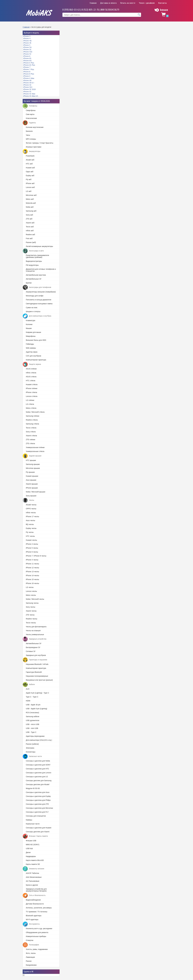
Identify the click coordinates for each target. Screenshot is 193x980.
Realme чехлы (32, 619)
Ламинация (30, 957)
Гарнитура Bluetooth (34, 672)
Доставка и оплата (108, 3)
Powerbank (30, 156)
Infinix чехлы (31, 513)
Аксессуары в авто (33, 251)
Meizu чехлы (31, 595)
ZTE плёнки (31, 440)
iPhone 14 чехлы (32, 575)
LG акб (29, 191)
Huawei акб (30, 168)
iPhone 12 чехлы (32, 568)
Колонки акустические (35, 127)
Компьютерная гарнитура (36, 360)
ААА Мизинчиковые (34, 877)
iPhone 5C (27, 54)
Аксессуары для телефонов (37, 287)
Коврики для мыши (33, 332)
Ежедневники (31, 965)
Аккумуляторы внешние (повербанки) (41, 292)
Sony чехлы (31, 607)
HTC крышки (31, 460)
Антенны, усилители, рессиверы (39, 908)
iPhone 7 (27, 67)
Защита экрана (32, 364)
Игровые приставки (34, 147)
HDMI (28, 701)
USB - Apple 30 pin (33, 705)
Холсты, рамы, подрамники (37, 949)
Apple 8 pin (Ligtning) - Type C (37, 693)
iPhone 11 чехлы (32, 564)
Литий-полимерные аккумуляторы (39, 246)
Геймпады (30, 344)
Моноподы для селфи (35, 296)
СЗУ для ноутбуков (33, 356)
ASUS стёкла (31, 377)
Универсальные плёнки (35, 447)
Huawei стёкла (32, 384)
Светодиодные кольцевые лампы (39, 304)
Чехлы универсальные (35, 634)
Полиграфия (31, 945)
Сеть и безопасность (34, 895)
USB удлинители (33, 720)
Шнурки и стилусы (33, 311)
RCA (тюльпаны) (32, 713)
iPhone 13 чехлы (32, 572)
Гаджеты (29, 123)
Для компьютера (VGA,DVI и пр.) (39, 740)
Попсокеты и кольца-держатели (39, 300)
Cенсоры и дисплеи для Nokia (38, 761)
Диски (28, 852)
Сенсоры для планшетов (36, 816)
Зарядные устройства (35, 639)
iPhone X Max (29, 78)
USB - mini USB (32, 728)
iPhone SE (27, 85)
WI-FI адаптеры (32, 920)
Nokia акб (30, 207)
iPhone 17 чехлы (32, 516)
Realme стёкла (32, 420)
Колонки (29, 324)
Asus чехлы (30, 520)
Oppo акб (30, 172)
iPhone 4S (27, 43)
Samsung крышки (33, 464)
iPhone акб (30, 183)
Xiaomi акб (30, 223)
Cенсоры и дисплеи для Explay (38, 796)
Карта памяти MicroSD (35, 860)
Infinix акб (30, 231)
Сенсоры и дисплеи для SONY (38, 765)
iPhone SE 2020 (29, 89)
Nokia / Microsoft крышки (36, 492)
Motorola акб (31, 203)
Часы (28, 135)
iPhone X (27, 76)
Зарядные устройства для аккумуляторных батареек (36, 890)
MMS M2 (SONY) (33, 845)
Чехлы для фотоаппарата (36, 627)
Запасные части (32, 756)
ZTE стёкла (30, 443)
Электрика (30, 748)
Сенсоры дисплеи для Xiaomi (38, 832)
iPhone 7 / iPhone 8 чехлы (36, 556)
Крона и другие (32, 885)
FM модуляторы (32, 265)
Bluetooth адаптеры (34, 916)
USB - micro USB (32, 724)
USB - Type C (31, 732)
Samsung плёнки (32, 416)
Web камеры (31, 348)
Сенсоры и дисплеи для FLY (37, 812)
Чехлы (28, 500)
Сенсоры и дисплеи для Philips (38, 800)
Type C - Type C (32, 697)
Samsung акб (31, 211)
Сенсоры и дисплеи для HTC (37, 769)
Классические (31, 118)
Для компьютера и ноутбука (37, 316)
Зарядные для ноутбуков (36, 655)
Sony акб (29, 215)
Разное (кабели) (32, 744)
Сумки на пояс (32, 308)
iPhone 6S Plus (29, 65)
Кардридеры (31, 856)
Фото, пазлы (31, 953)
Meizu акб (30, 199)
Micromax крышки (33, 468)
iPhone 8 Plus (29, 74)
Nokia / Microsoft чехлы (35, 599)
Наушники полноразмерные (37, 676)
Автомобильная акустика (36, 275)
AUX (28, 689)
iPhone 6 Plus (29, 63)
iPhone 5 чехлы (32, 548)
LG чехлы (30, 587)
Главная (93, 3)
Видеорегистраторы (34, 261)
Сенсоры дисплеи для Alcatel (38, 784)
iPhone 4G (27, 41)
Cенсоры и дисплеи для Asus (38, 792)
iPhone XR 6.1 (29, 83)
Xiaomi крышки (32, 484)
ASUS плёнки (31, 369)
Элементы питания (33, 869)
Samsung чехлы (32, 603)
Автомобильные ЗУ (34, 279)
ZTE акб (29, 219)
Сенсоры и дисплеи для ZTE (37, 804)
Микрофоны (31, 336)
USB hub (29, 848)
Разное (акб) (31, 242)
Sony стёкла (31, 432)
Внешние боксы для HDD (36, 340)
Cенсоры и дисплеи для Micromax (39, 808)
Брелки (29, 283)
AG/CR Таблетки (32, 873)
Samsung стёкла (32, 424)
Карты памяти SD (33, 864)
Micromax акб (31, 195)
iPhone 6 (27, 56)
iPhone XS (27, 92)
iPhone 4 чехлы (32, 544)
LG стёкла (30, 404)
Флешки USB (31, 841)
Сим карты (30, 114)
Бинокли (29, 131)
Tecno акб (30, 227)
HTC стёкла (31, 381)
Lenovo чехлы (31, 591)
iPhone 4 (27, 38)
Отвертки (30, 940)
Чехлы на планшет (33, 631)
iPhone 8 (27, 72)
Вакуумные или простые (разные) (39, 680)
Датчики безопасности (35, 904)
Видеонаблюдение (33, 900)
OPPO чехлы (31, 509)
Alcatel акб (30, 160)
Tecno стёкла (31, 428)
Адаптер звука (32, 352)
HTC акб (29, 164)
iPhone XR (27, 80)
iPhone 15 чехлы (32, 579)
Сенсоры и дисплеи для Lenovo (39, 773)
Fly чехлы (30, 532)
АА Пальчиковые (33, 881)
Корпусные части (33, 824)
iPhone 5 (27, 45)
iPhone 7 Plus (29, 69)
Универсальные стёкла (35, 451)
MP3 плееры (31, 139)
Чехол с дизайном (147, 3)
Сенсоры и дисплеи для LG (37, 777)
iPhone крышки (32, 488)
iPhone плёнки (32, 388)
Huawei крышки (32, 476)
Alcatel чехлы (31, 505)
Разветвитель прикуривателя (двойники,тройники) (37, 256)
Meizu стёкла (31, 408)
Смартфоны (31, 110)
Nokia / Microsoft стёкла (35, 412)
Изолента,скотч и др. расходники (39, 928)
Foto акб (29, 238)
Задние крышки (32, 456)
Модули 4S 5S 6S (33, 788)
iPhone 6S (27, 58)
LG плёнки (30, 400)
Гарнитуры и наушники (35, 660)
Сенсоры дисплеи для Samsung (39, 781)
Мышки (29, 328)
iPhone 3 (27, 36)
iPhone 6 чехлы (32, 552)
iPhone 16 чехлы (32, 583)
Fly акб (29, 179)
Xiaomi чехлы (31, 611)
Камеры (29, 820)
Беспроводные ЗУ (33, 647)
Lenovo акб (30, 187)
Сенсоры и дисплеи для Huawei (39, 828)
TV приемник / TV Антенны (37, 912)
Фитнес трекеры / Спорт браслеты (40, 143)
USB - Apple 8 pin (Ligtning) (36, 709)
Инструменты (31, 924)
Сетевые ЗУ (31, 651)
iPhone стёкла (31, 392)
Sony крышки (31, 496)
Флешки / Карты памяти (35, 836)
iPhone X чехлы (32, 560)
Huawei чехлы (31, 540)
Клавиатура (31, 320)
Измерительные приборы (36, 936)
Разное (29, 961)
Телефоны (30, 106)
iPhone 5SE (28, 52)
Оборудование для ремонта (37, 932)
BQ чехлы (30, 524)
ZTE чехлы (30, 615)
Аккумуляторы (32, 151)
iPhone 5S (27, 49)
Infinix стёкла (31, 373)
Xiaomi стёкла (31, 436)
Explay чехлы (31, 528)
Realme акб (30, 235)
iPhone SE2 (28, 87)
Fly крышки (30, 472)
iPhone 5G (27, 47)
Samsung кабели (32, 716)
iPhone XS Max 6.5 (31, 96)
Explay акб (30, 176)
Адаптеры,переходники (35, 736)
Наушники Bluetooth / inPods (37, 664)
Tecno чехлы (31, 623)
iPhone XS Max (29, 94)
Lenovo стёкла (32, 396)
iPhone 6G (27, 61)
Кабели (29, 685)
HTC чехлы (30, 536)
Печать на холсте (128, 3)
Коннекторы (31, 752)
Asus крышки (31, 480)
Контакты (162, 3)
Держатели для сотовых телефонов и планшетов (41, 270)
